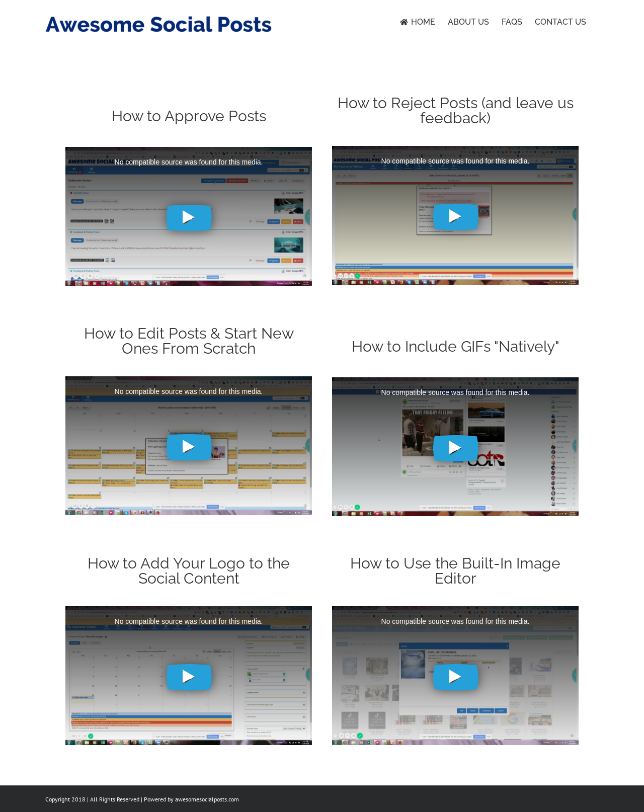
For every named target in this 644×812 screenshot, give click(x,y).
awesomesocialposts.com (207, 799)
